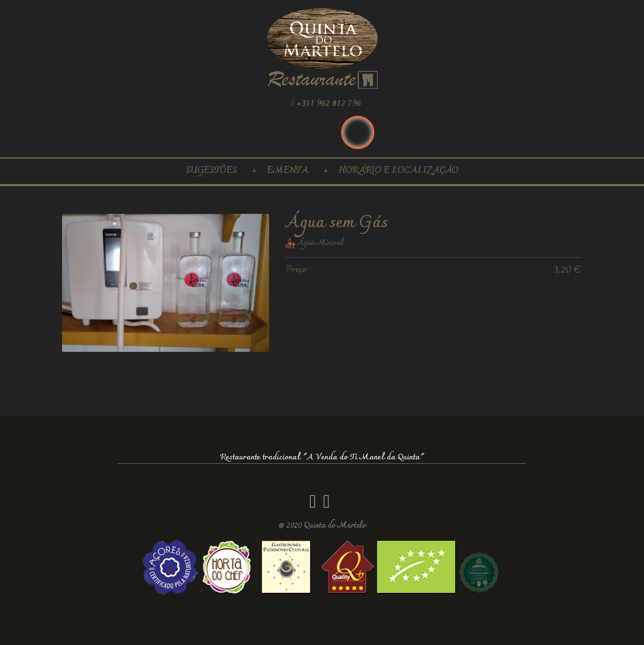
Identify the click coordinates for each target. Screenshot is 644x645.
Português (358, 132)
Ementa (288, 171)
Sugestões (212, 171)
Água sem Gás (337, 223)
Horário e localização (398, 171)
